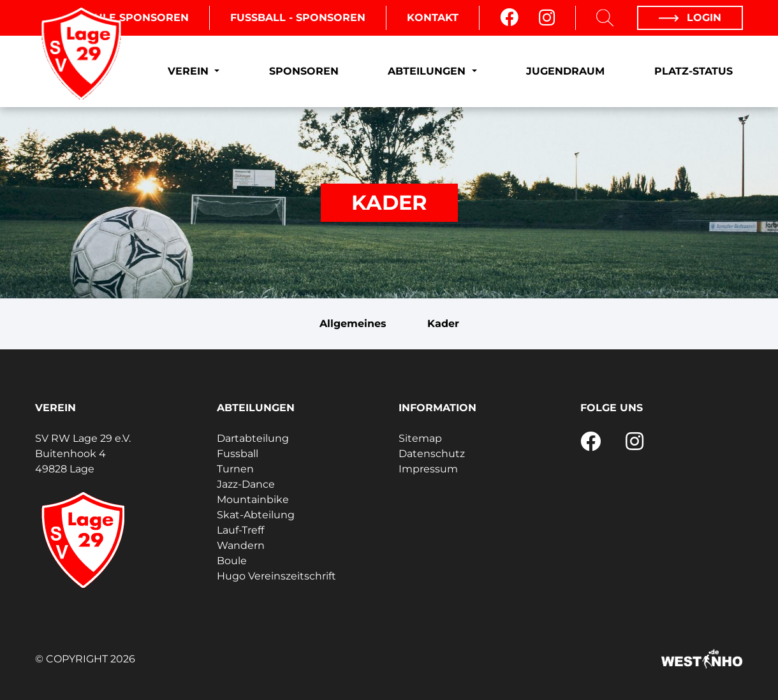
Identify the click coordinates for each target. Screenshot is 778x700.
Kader (443, 324)
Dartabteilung (253, 438)
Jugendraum (565, 71)
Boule (232, 561)
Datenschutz (432, 454)
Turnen (235, 469)
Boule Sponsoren (133, 18)
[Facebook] (509, 18)
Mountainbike (253, 499)
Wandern (241, 545)
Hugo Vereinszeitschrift (276, 576)
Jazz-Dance (246, 484)
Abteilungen (428, 71)
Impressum (428, 469)
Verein (190, 71)
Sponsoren (304, 71)
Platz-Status (694, 71)
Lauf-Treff (240, 530)
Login (690, 18)
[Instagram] (547, 18)
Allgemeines (353, 324)
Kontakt (433, 18)
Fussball (238, 454)
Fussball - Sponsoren (298, 18)
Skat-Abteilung (256, 515)
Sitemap (420, 438)
